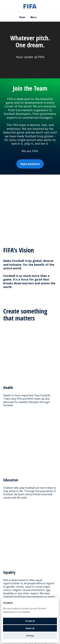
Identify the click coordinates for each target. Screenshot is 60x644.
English (11, 597)
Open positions (30, 164)
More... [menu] (34, 17)
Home (22, 17)
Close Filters (30, 486)
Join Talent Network (30, 576)
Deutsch (27, 597)
